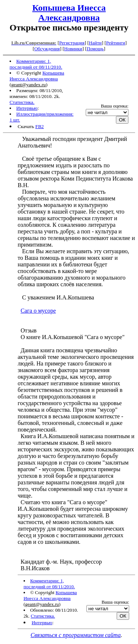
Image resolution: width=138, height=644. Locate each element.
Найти (95, 43)
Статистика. (22, 102)
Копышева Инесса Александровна (69, 13)
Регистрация (72, 43)
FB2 (40, 126)
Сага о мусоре (38, 311)
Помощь (95, 49)
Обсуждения (47, 49)
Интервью (27, 108)
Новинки (73, 49)
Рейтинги (116, 43)
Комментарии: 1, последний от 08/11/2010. (36, 64)
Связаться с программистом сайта (76, 635)
